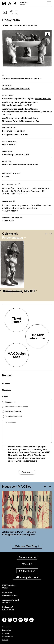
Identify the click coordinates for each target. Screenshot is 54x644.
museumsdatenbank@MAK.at (11, 601)
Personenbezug (13, 238)
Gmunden (47, 112)
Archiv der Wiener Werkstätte (16, 89)
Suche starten (27, 557)
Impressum (6, 633)
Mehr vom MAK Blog (27, 546)
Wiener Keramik (10, 105)
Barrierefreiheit (7, 636)
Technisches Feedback (14, 416)
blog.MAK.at (27, 571)
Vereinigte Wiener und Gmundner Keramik (22, 112)
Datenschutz (7, 630)
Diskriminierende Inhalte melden (17, 407)
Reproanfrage (10, 402)
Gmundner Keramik (11, 121)
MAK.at (27, 564)
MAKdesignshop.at (27, 577)
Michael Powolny (43, 99)
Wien (20, 105)
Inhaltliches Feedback (13, 411)
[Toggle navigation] (49, 3)
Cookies (5, 640)
